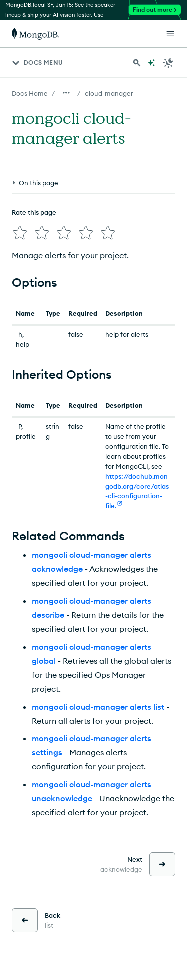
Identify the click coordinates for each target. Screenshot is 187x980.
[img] (20, 233)
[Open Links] (170, 34)
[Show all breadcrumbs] (66, 93)
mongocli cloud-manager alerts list (98, 707)
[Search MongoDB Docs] (137, 63)
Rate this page (34, 212)
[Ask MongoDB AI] (151, 63)
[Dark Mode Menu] (168, 63)
